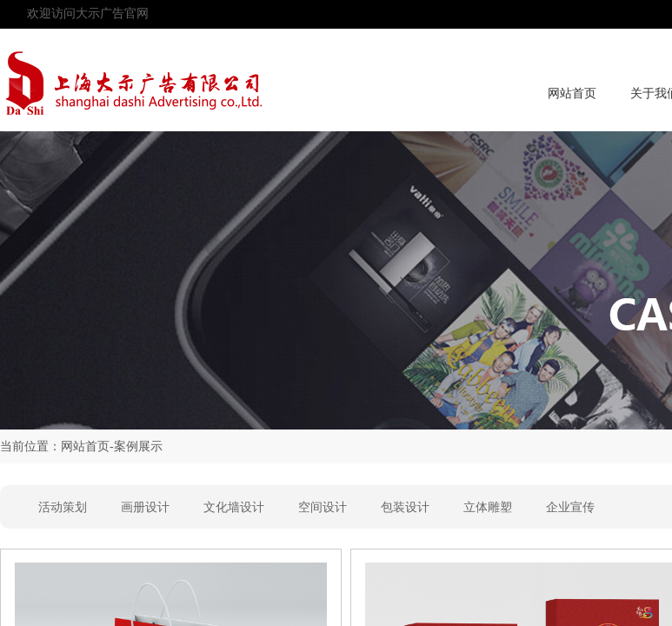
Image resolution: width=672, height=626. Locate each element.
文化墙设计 (234, 507)
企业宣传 (570, 507)
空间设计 (323, 507)
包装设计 (405, 507)
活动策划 (63, 507)
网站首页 (572, 93)
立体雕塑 (488, 507)
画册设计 (145, 507)
